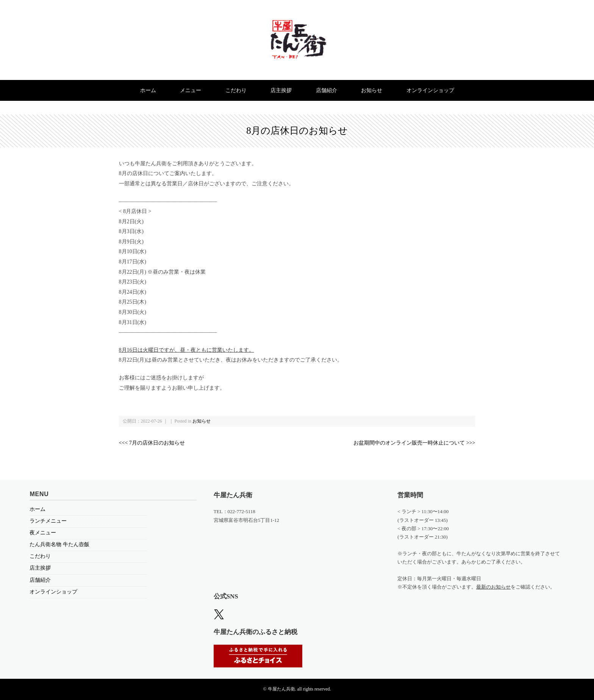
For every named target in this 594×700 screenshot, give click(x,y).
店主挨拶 (281, 90)
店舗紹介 (327, 90)
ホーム (148, 90)
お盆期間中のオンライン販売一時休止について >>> (414, 443)
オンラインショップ (430, 90)
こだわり (236, 90)
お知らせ (372, 90)
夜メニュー (43, 533)
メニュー (191, 90)
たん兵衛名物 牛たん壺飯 (59, 544)
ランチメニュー (48, 521)
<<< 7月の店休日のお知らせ (152, 443)
